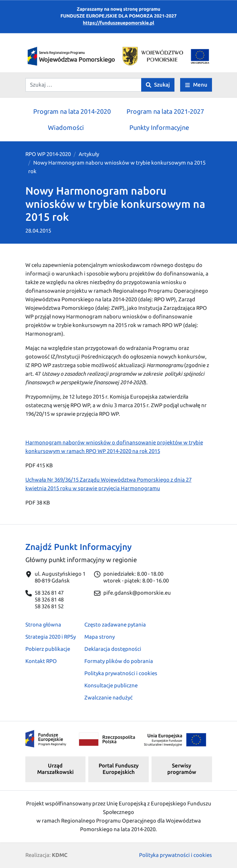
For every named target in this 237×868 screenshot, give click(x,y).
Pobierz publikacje (48, 649)
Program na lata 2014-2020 (72, 111)
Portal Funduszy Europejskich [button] (119, 769)
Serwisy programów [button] (182, 769)
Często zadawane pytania (115, 625)
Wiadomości (66, 127)
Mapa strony (100, 637)
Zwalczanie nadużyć (108, 698)
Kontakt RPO (41, 661)
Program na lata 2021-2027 (165, 111)
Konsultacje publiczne (111, 685)
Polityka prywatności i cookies (121, 673)
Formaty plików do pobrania (119, 661)
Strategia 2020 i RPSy (51, 637)
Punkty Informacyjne (159, 127)
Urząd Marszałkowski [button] (55, 769)
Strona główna (43, 625)
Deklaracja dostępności (113, 649)
